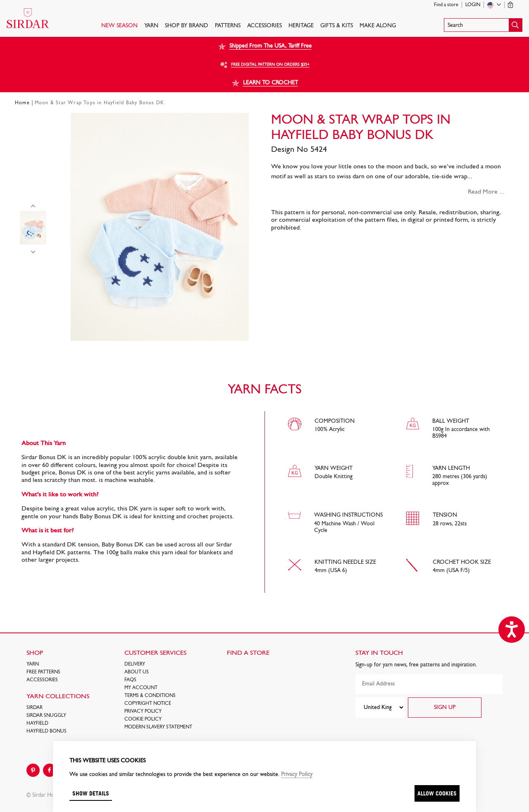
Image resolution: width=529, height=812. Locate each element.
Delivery (135, 664)
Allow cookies (437, 793)
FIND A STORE (248, 653)
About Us (137, 672)
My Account (141, 688)
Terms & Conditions (150, 696)
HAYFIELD (37, 723)
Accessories (264, 26)
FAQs (130, 680)
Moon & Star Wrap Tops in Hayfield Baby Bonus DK (99, 103)
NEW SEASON (119, 26)
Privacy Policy (143, 711)
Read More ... (486, 192)
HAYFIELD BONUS (46, 731)
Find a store (446, 5)
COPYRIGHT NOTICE (148, 704)
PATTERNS (228, 26)
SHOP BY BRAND (187, 26)
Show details (91, 793)
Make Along (378, 26)
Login (473, 5)
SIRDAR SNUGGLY (46, 716)
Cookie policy (143, 719)
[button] (483, 25)
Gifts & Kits (337, 26)
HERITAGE (301, 26)
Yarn (151, 26)
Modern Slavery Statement (158, 727)
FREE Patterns (43, 672)
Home (22, 103)
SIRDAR (35, 708)
